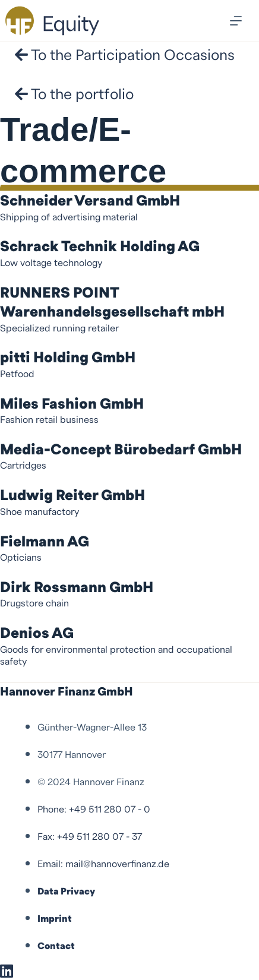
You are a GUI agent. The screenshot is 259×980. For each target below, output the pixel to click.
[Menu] (236, 21)
